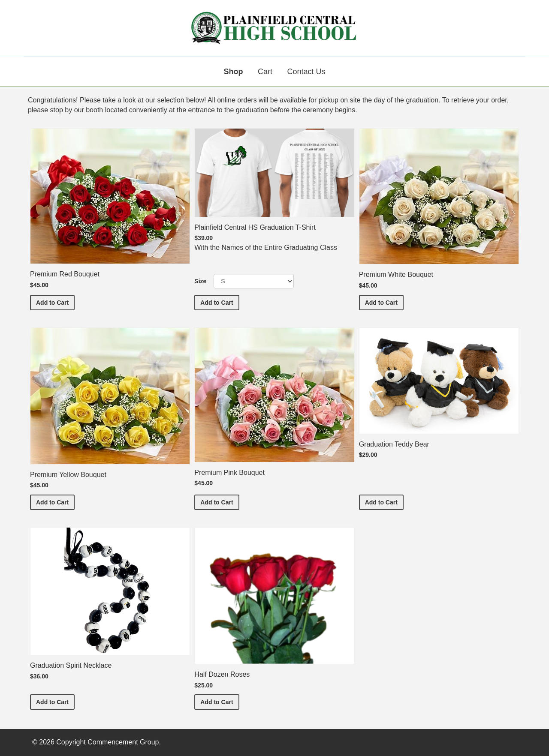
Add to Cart (55, 302)
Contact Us (306, 72)
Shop (234, 72)
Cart (265, 72)
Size (200, 281)
